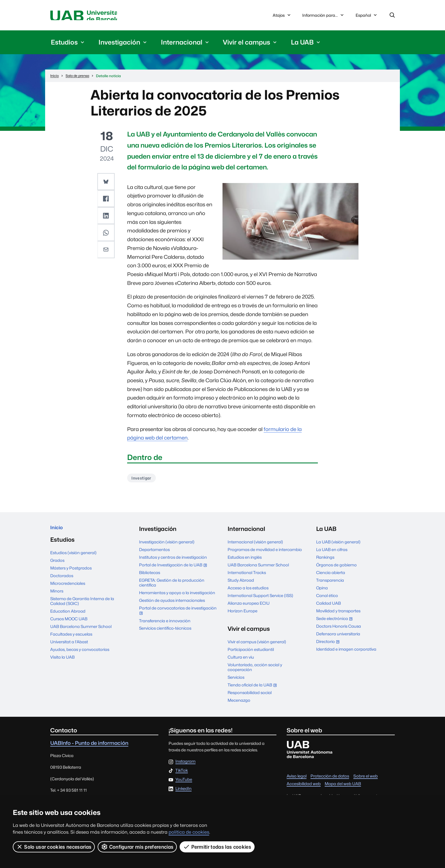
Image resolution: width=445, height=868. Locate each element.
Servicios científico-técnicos (165, 631)
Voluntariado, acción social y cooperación (255, 670)
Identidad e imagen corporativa (346, 652)
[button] (107, 183)
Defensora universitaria (338, 637)
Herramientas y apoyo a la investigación (177, 596)
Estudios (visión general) (73, 558)
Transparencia (330, 583)
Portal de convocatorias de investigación (178, 614)
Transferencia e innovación (165, 624)
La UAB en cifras (332, 553)
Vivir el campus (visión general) (257, 645)
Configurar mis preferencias (138, 847)
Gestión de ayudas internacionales (172, 603)
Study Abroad (241, 583)
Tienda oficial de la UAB (253, 689)
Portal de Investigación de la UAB (174, 568)
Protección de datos (330, 779)
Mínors (57, 596)
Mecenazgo (239, 703)
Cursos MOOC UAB (69, 624)
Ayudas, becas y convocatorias (80, 655)
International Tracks (247, 576)
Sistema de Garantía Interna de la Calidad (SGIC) (82, 606)
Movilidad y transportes (338, 614)
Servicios (236, 680)
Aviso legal (297, 779)
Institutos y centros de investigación (173, 560)
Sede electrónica (336, 622)
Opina (322, 591)
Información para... (324, 16)
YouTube (184, 783)
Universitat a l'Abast (69, 647)
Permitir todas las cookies (218, 847)
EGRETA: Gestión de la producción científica (172, 586)
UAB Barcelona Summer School (81, 632)
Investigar (143, 481)
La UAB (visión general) (338, 545)
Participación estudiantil (251, 652)
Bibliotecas (150, 576)
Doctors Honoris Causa (339, 629)
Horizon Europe (243, 614)
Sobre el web (366, 779)
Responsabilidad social (250, 696)
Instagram (185, 765)
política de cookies (189, 832)
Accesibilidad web (304, 787)
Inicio (58, 532)
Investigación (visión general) (167, 545)
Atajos (282, 16)
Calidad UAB (328, 606)
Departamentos (154, 553)
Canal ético (327, 599)
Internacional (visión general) (255, 545)
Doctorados (62, 581)
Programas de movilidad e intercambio (265, 553)
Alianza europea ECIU (249, 606)
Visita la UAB (62, 662)
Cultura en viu (241, 660)
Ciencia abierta (331, 576)
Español (367, 18)
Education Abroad (68, 616)
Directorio (329, 645)
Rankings (325, 560)
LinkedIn (183, 792)
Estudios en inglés (245, 560)
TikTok (182, 774)
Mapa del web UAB (343, 787)
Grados (57, 566)
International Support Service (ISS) (260, 599)
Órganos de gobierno (336, 568)
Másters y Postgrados (71, 573)
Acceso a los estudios (248, 591)
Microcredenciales (68, 589)
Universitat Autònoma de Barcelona (104, 16)
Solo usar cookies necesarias (54, 847)
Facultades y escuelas (71, 639)
